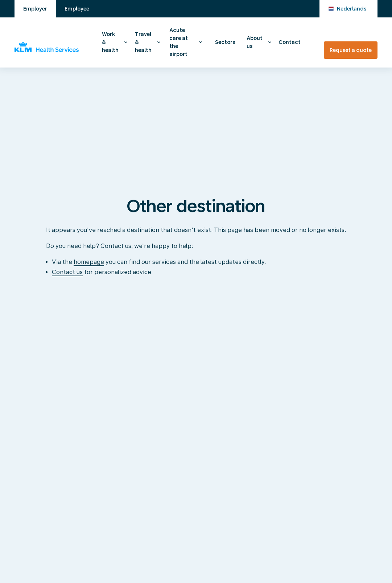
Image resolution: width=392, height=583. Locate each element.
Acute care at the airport (179, 42)
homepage (89, 262)
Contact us (67, 272)
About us (255, 42)
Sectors (225, 42)
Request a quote (351, 50)
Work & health (110, 42)
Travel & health (143, 42)
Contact (290, 42)
